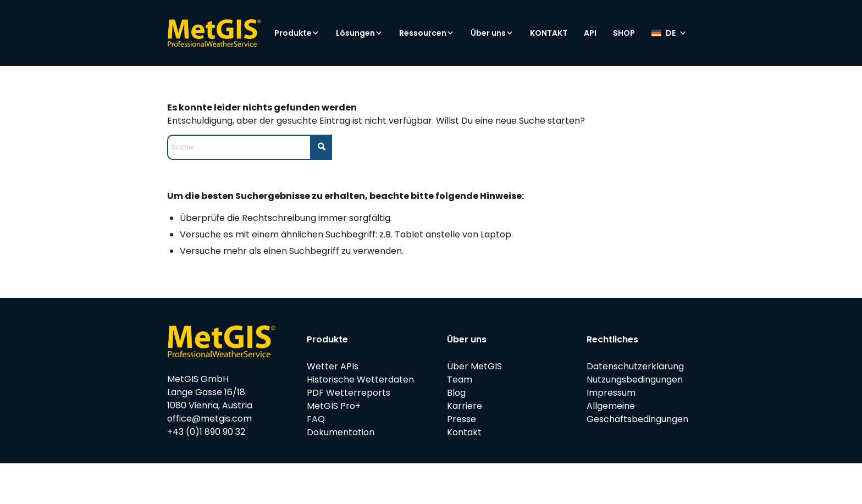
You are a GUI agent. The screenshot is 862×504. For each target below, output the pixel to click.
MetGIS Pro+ (334, 406)
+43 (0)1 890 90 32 (206, 432)
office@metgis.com (209, 419)
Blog (456, 393)
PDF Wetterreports (349, 393)
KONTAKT (549, 33)
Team (460, 380)
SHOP (624, 33)
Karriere (465, 406)
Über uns (492, 33)
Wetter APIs (333, 366)
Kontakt (464, 432)
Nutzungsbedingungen (635, 380)
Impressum (611, 393)
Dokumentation (341, 432)
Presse (462, 419)
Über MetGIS (474, 366)
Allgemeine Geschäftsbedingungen (637, 412)
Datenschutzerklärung (635, 366)
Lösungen (359, 33)
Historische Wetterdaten (360, 380)
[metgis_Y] (214, 33)
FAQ (316, 419)
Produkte (297, 33)
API (590, 33)
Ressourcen (427, 33)
